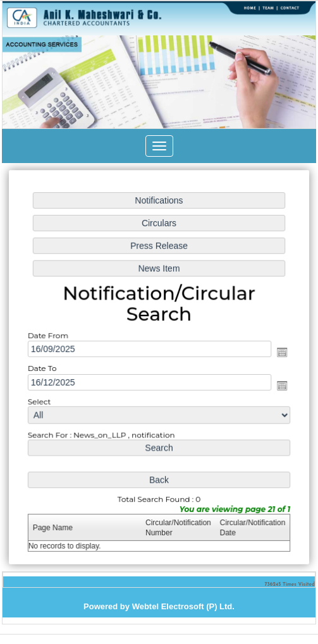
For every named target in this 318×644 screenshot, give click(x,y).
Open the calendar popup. (280, 352)
